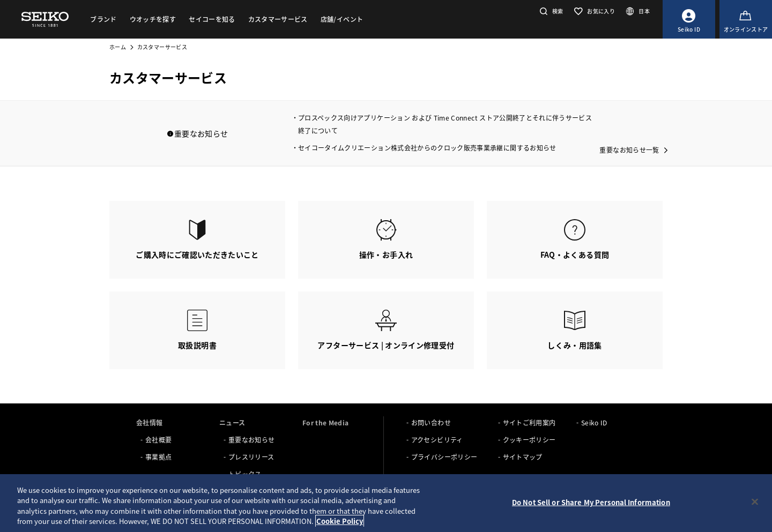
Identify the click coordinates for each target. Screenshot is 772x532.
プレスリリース (251, 457)
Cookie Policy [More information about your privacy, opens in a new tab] (340, 521)
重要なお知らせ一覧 (629, 150)
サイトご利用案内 (529, 422)
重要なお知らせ (251, 440)
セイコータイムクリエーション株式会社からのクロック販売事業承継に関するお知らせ (427, 148)
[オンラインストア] (746, 19)
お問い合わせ (431, 422)
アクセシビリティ (437, 440)
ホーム (118, 47)
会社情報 (149, 422)
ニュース (232, 422)
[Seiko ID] (689, 19)
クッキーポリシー (529, 440)
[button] (550, 11)
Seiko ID (594, 422)
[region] (386, 503)
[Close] (755, 501)
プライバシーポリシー (444, 457)
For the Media (326, 422)
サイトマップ (523, 457)
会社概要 (158, 440)
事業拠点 (158, 457)
